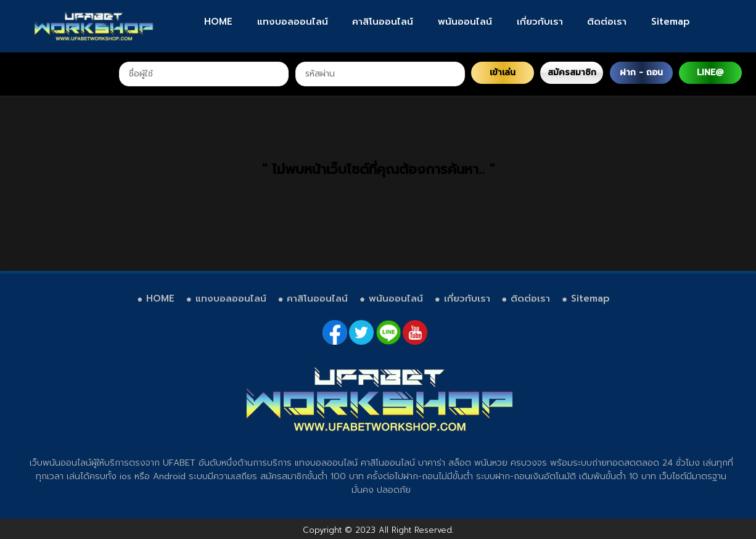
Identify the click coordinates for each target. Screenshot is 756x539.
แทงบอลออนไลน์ (293, 22)
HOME (218, 22)
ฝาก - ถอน (641, 72)
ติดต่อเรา (607, 22)
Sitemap (671, 22)
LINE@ (710, 72)
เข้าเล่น (503, 72)
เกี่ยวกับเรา (540, 22)
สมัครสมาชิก (572, 72)
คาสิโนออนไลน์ (383, 22)
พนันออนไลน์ (465, 22)
